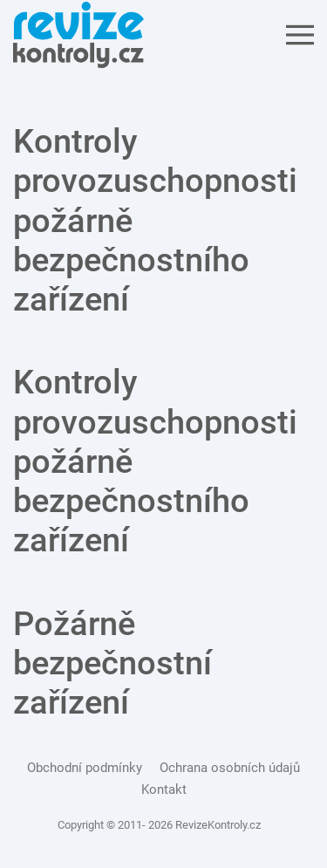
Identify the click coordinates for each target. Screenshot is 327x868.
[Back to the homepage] (78, 35)
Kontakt (164, 789)
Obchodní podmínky (85, 768)
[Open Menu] (300, 35)
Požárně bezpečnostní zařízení (112, 663)
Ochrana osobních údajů (230, 768)
